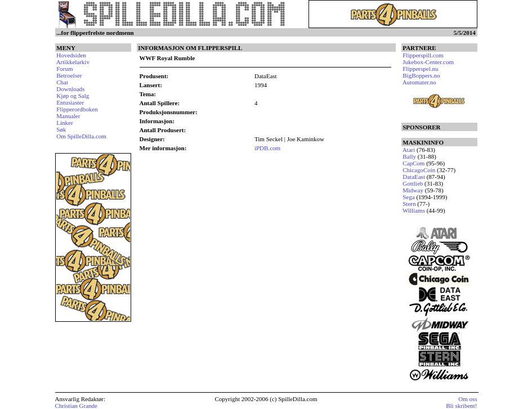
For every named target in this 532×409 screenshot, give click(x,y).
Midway (413, 190)
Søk (61, 129)
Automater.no (419, 82)
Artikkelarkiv (73, 62)
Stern (409, 204)
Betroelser (69, 75)
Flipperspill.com (423, 55)
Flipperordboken (77, 109)
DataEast (414, 177)
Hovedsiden (71, 55)
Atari (409, 150)
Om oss (468, 399)
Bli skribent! (461, 406)
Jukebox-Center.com (428, 62)
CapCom (413, 163)
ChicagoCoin (419, 170)
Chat (62, 82)
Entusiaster (70, 102)
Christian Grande (76, 406)
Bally (409, 156)
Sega (408, 197)
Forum (64, 69)
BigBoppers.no (421, 75)
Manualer (68, 116)
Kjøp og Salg (73, 96)
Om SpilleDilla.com (81, 136)
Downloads (70, 89)
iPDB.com (267, 148)
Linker (64, 123)
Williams (414, 210)
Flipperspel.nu (420, 69)
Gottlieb (413, 183)
